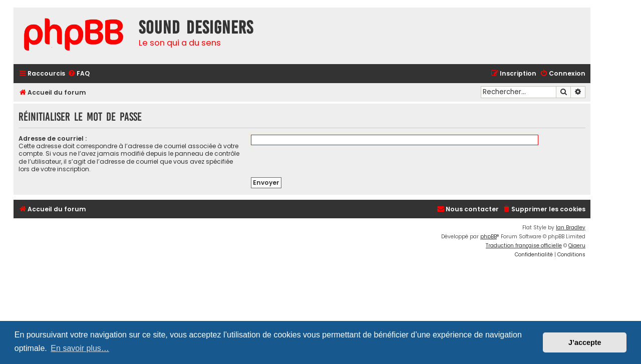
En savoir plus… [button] (80, 348)
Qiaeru (577, 246)
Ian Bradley (571, 228)
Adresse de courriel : (53, 138)
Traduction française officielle (524, 246)
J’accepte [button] (585, 342)
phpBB (489, 237)
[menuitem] (79, 74)
